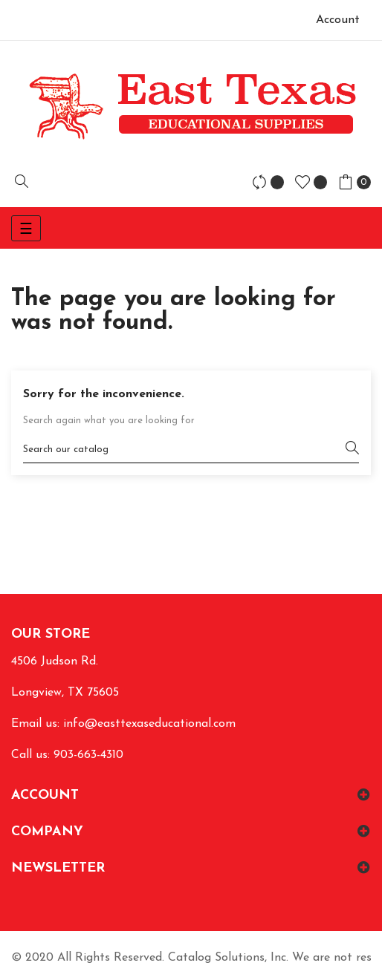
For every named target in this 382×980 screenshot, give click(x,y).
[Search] (191, 450)
